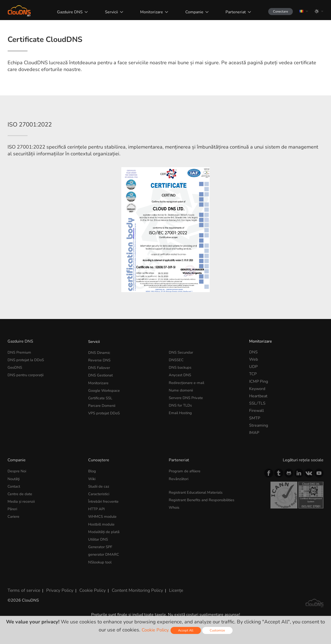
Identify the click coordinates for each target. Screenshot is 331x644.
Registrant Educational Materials (198, 517)
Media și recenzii (22, 526)
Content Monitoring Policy (128, 612)
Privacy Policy (56, 612)
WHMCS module (104, 541)
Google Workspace (105, 414)
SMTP (255, 444)
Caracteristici (100, 519)
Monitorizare (147, 12)
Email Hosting (181, 436)
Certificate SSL (102, 422)
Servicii (107, 12)
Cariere (14, 541)
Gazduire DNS (65, 12)
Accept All (187, 630)
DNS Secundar (182, 378)
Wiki (92, 504)
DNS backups (181, 393)
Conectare (278, 11)
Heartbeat (258, 422)
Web (254, 385)
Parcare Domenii (103, 429)
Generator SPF (102, 570)
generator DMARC (105, 577)
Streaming (259, 451)
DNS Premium (21, 378)
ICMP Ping (259, 407)
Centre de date (21, 519)
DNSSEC (177, 385)
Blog (92, 497)
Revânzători (179, 504)
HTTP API (97, 533)
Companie (189, 12)
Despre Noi (18, 497)
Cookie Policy (86, 612)
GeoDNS (16, 393)
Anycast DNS (181, 400)
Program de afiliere (186, 497)
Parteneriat (230, 12)
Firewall (257, 436)
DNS (253, 378)
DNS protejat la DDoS (27, 385)
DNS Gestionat (102, 400)
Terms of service (22, 612)
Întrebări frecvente (105, 526)
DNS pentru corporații (27, 400)
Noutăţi (14, 504)
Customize (219, 630)
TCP (253, 400)
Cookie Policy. (155, 630)
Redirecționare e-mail (188, 407)
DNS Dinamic (100, 378)
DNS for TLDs (181, 429)
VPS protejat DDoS (106, 436)
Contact (14, 511)
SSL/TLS (257, 429)
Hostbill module (103, 548)
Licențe (164, 612)
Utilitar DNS (99, 562)
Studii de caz (99, 511)
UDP (253, 393)
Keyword (257, 414)
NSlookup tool (101, 585)
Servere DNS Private (188, 422)
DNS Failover (100, 393)
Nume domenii (182, 414)
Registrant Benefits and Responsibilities (205, 525)
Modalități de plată (105, 555)
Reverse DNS (100, 385)
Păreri (13, 533)
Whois (175, 532)
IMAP (254, 458)
